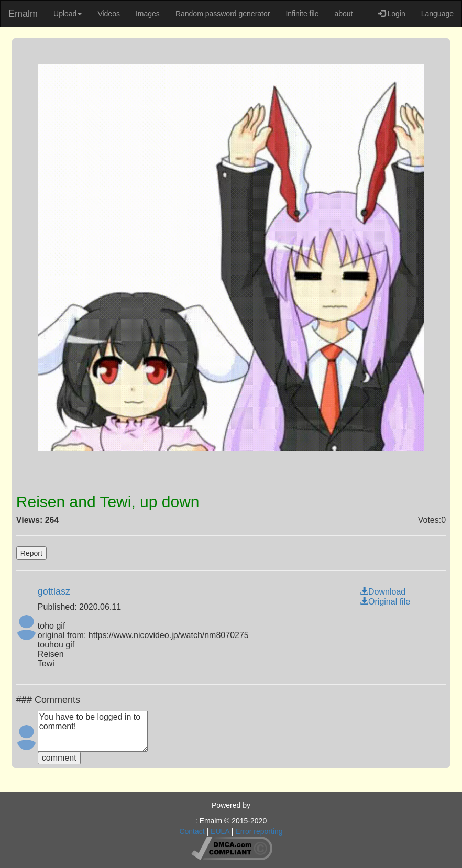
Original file (385, 602)
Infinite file (302, 14)
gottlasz (54, 591)
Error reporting (259, 831)
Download (383, 592)
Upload (68, 14)
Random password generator (223, 14)
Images (148, 14)
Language (437, 14)
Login (392, 14)
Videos (109, 14)
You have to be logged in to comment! (93, 731)
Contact (192, 831)
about (343, 14)
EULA (220, 831)
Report (31, 553)
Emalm (23, 14)
